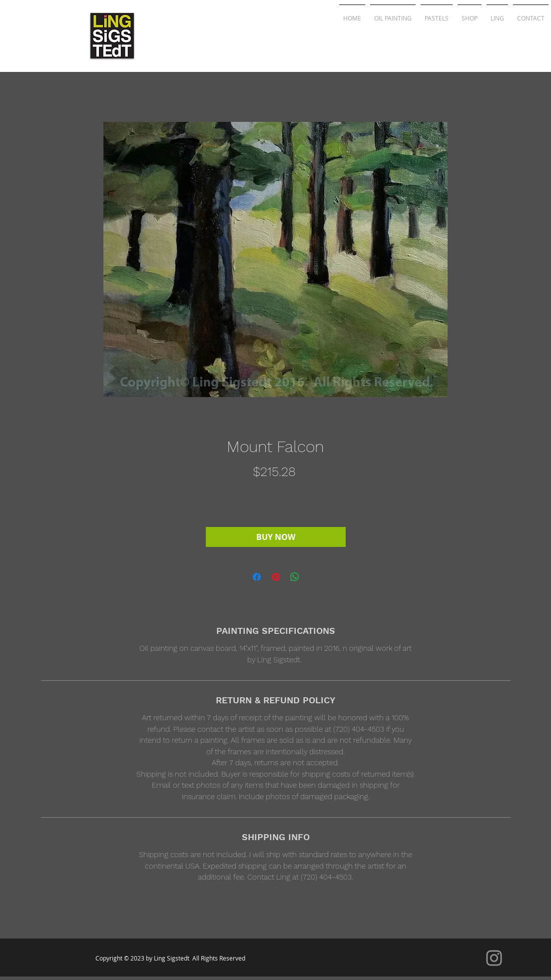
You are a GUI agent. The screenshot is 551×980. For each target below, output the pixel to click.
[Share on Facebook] (257, 577)
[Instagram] (494, 958)
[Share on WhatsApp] (295, 577)
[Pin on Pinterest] (276, 577)
